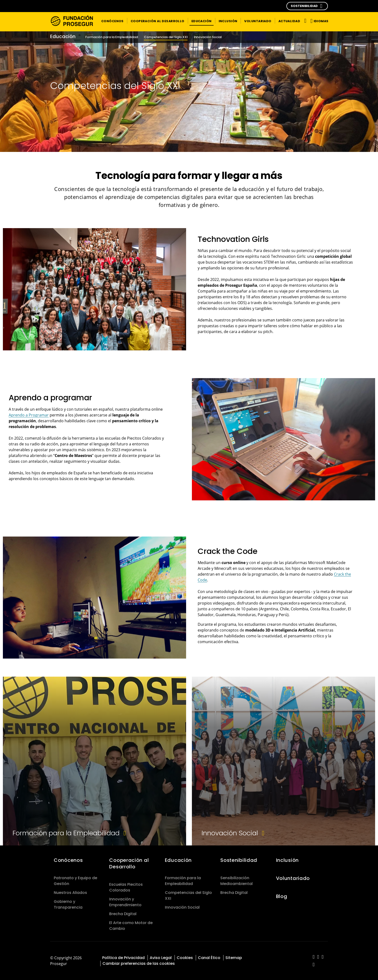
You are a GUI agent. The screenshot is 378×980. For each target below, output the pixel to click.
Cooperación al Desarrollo (129, 863)
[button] (307, 6)
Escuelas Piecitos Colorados (126, 887)
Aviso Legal (161, 958)
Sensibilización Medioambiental (236, 881)
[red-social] (314, 957)
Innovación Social (182, 907)
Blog (282, 896)
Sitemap (234, 958)
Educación (179, 860)
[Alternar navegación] (304, 21)
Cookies (185, 958)
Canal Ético (209, 958)
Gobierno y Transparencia (68, 904)
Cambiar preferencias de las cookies (139, 963)
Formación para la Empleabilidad (183, 881)
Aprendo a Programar (29, 415)
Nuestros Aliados (70, 893)
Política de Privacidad (123, 958)
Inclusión (287, 860)
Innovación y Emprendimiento (125, 902)
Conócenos (68, 860)
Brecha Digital (123, 914)
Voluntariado (293, 878)
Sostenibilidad (239, 860)
